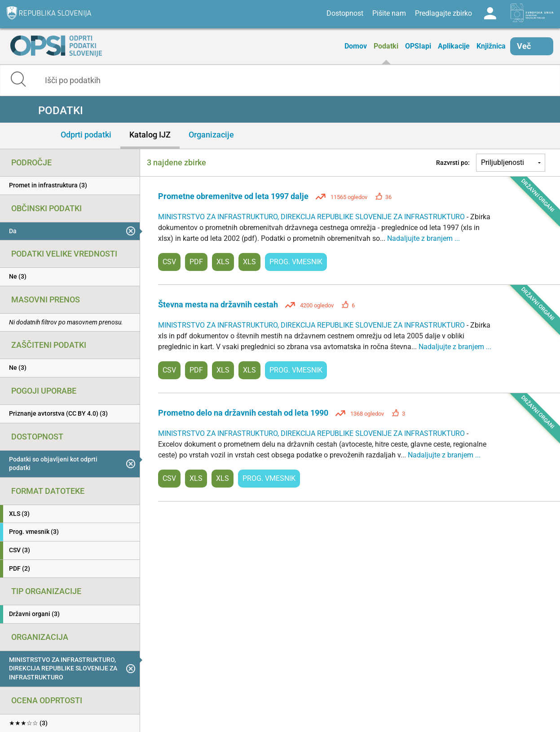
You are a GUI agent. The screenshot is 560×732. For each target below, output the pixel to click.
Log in (490, 13)
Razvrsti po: (453, 163)
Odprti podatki (86, 135)
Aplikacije (454, 46)
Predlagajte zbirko (443, 13)
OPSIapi (418, 46)
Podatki (386, 46)
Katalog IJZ (150, 135)
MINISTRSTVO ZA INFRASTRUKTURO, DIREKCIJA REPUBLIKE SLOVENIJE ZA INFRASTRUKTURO (312, 217)
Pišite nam (389, 13)
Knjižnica (491, 46)
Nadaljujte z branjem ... (423, 238)
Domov (356, 46)
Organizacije (211, 135)
